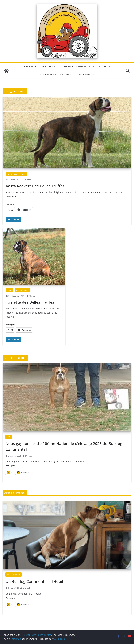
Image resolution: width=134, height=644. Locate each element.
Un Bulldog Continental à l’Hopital (36, 581)
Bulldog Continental (77, 67)
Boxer (103, 67)
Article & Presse (13, 575)
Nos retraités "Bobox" (17, 174)
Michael (32, 296)
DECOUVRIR (84, 75)
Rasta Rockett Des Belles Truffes (35, 186)
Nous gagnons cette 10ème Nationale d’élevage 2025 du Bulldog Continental (64, 446)
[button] (57, 67)
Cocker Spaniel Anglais (55, 75)
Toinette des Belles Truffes (30, 302)
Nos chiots (48, 67)
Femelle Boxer (22, 290)
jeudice (28, 180)
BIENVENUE (30, 67)
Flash (9, 437)
